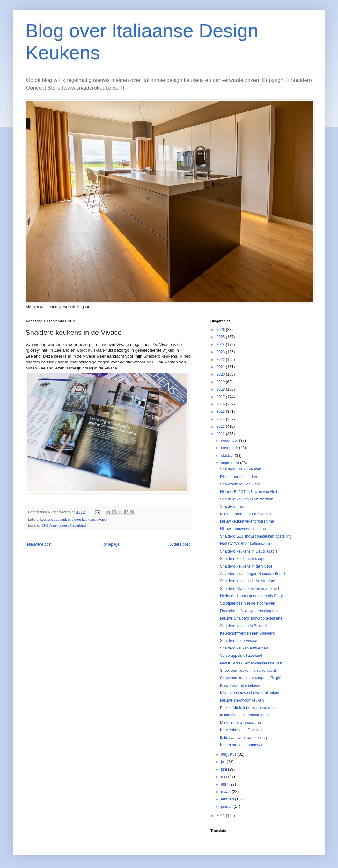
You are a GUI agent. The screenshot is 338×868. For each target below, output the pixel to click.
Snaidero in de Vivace (239, 641)
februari (228, 799)
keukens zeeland (53, 520)
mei (225, 777)
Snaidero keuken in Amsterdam (247, 499)
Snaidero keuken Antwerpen (244, 648)
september (231, 463)
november (230, 448)
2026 (221, 330)
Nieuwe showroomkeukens (243, 529)
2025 (221, 337)
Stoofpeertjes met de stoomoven (248, 603)
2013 (221, 427)
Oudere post (179, 544)
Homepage (110, 544)
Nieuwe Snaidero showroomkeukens (251, 618)
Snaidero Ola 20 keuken (241, 469)
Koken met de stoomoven (242, 745)
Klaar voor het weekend (240, 685)
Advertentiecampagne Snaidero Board (252, 574)
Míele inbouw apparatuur (241, 723)
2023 (221, 352)
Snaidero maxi (232, 506)
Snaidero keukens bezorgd (243, 559)
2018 (221, 389)
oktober (228, 456)
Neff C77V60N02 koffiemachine (247, 544)
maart (226, 792)
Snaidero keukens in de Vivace (246, 566)
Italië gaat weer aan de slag (243, 738)
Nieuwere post (39, 544)
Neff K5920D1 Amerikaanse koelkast (251, 663)
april (225, 784)
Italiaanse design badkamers (244, 715)
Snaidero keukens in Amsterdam (248, 581)
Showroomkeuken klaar (240, 484)
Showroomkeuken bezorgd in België (251, 678)
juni (224, 769)
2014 (221, 419)
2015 (221, 412)
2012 (221, 434)
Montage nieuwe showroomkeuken (250, 693)
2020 (221, 374)
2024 (221, 345)
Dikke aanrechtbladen (239, 477)
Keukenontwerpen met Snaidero (247, 633)
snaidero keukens (81, 520)
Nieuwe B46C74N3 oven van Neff (249, 492)
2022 (221, 360)
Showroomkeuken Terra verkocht (248, 671)
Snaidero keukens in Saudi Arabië (249, 551)
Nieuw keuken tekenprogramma (247, 521)
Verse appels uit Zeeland (241, 656)
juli (224, 762)
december (230, 441)
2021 (221, 367)
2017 (221, 397)
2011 (221, 816)
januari (227, 807)
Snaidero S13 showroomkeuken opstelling (256, 536)
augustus (229, 754)
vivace (102, 520)
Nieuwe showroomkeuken (242, 700)
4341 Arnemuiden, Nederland (63, 525)
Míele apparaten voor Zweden (245, 514)
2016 (221, 404)
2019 (221, 382)
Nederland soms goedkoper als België (252, 596)
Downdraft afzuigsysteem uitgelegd (250, 611)
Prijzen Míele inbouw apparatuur (247, 708)
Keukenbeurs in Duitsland (242, 730)
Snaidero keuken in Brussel (243, 626)
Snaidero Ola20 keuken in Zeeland (250, 589)
